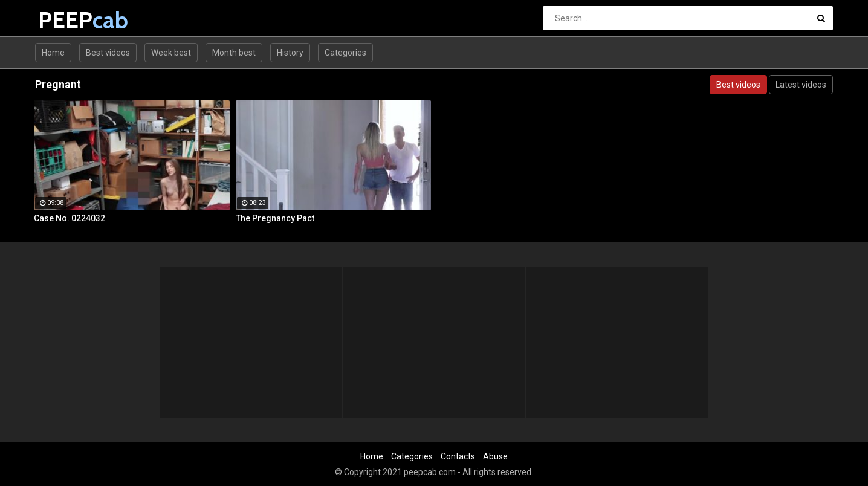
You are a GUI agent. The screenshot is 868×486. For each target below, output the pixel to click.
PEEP (70, 20)
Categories (345, 53)
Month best (234, 53)
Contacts (458, 456)
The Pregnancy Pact (275, 218)
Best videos (108, 53)
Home (53, 53)
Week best (171, 53)
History (290, 53)
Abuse (495, 456)
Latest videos (801, 85)
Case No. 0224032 (70, 218)
